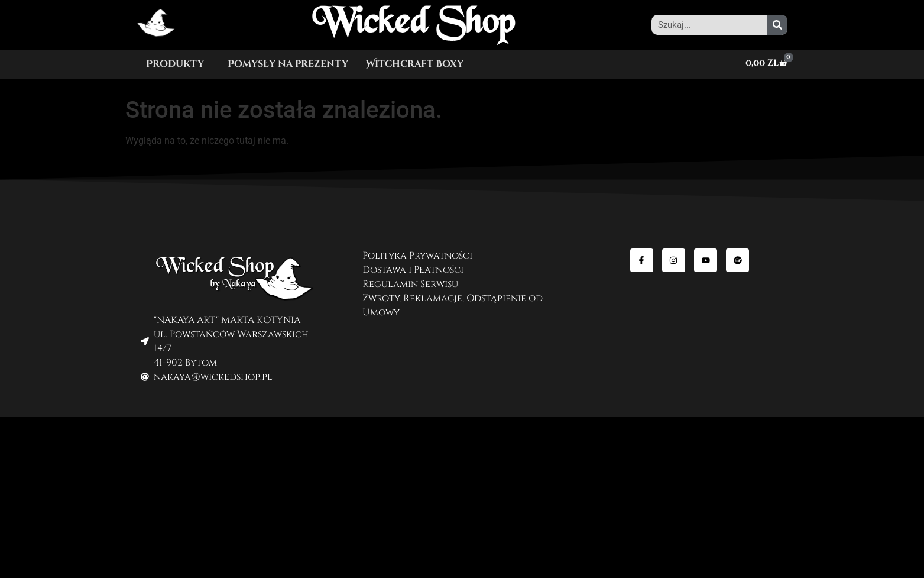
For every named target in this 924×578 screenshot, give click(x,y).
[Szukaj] (777, 25)
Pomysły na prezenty (288, 64)
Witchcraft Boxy (415, 64)
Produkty (175, 64)
